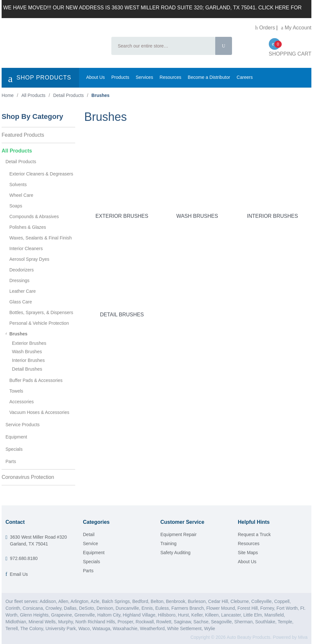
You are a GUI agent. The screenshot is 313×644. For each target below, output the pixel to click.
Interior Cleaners (26, 248)
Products (120, 77)
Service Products (23, 425)
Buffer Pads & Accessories (36, 380)
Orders (265, 28)
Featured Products (23, 135)
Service (91, 544)
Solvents (18, 185)
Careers (245, 77)
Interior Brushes (272, 216)
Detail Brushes (122, 315)
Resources (170, 77)
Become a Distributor (209, 77)
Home (8, 95)
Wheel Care (21, 195)
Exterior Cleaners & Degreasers (41, 174)
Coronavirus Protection (28, 477)
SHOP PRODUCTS (40, 79)
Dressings (19, 280)
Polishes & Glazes (28, 227)
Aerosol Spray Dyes (29, 259)
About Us (96, 77)
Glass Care (21, 302)
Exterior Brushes (122, 216)
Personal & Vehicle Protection (39, 323)
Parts (11, 461)
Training (168, 544)
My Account (296, 28)
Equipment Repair (178, 534)
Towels (16, 391)
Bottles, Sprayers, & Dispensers (41, 312)
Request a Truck (254, 534)
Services (144, 77)
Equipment (16, 437)
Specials (14, 449)
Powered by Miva (290, 637)
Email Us (19, 574)
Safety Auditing (175, 553)
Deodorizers (21, 270)
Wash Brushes (197, 216)
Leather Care (23, 291)
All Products (33, 95)
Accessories (21, 402)
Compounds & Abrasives (34, 216)
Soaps (16, 206)
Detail (89, 534)
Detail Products (69, 95)
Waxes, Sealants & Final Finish (40, 238)
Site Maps (248, 553)
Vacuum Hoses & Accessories (39, 412)
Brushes (18, 334)
